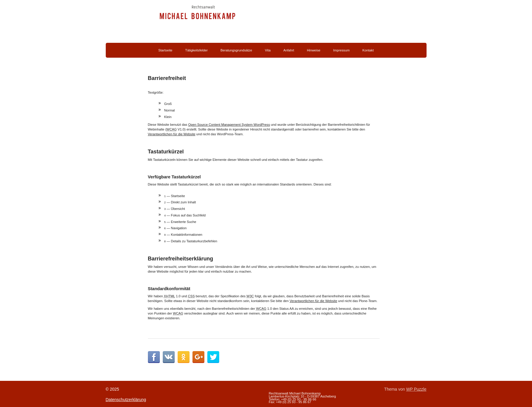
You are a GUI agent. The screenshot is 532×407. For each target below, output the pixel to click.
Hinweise (314, 50)
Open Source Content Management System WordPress (229, 125)
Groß (168, 104)
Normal (170, 110)
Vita (268, 50)
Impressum (341, 50)
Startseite (165, 50)
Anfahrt (289, 50)
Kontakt (368, 50)
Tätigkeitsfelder (196, 50)
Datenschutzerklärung (126, 399)
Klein (168, 117)
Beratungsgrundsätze (236, 50)
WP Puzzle (416, 389)
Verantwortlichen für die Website (172, 134)
